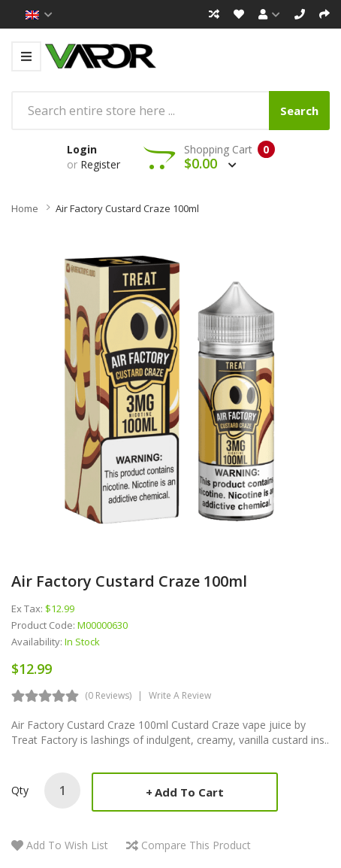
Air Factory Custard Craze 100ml (127, 208)
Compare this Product (196, 845)
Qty (20, 790)
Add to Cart (189, 792)
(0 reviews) (108, 695)
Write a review (180, 695)
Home (25, 208)
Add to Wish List (67, 845)
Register (100, 164)
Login (82, 149)
